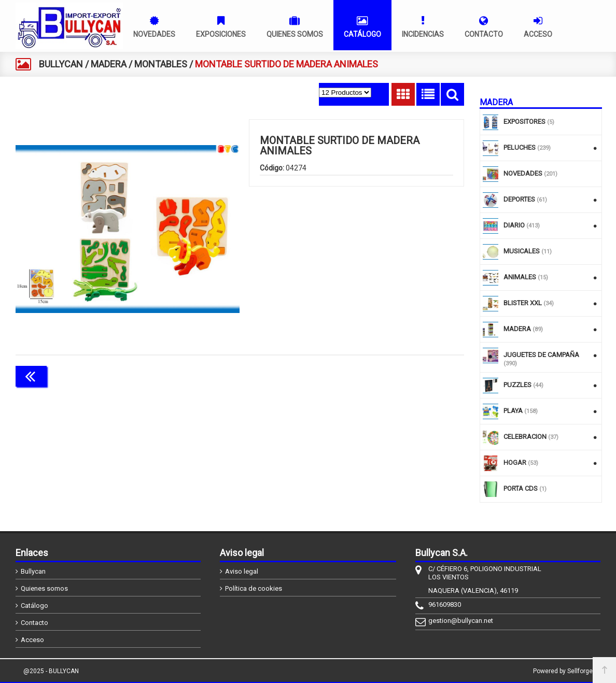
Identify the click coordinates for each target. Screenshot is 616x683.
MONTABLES (161, 64)
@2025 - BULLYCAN (51, 671)
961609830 (445, 604)
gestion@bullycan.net (461, 621)
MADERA (109, 64)
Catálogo (34, 606)
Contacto (34, 623)
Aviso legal (242, 571)
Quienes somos (44, 588)
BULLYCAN (61, 64)
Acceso (32, 640)
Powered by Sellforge (563, 671)
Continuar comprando (418, 375)
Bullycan (33, 571)
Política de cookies (254, 588)
